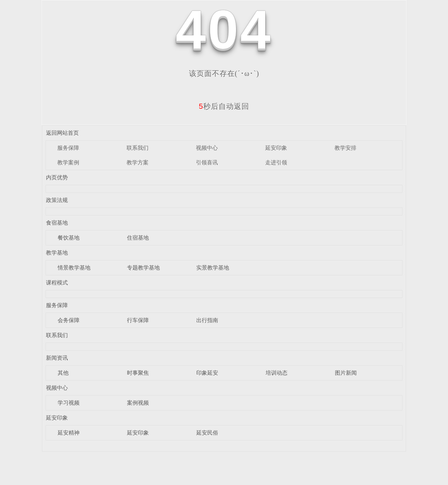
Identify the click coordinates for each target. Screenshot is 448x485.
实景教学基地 (213, 268)
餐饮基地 (69, 238)
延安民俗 (207, 433)
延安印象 (276, 148)
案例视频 (138, 403)
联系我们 (138, 148)
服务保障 (68, 148)
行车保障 (138, 320)
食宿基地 (57, 223)
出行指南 (207, 320)
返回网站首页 (62, 133)
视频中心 (207, 148)
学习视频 (69, 403)
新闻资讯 (57, 358)
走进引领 (276, 162)
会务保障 (69, 320)
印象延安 (207, 373)
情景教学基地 (74, 268)
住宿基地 (138, 238)
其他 (63, 373)
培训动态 (277, 373)
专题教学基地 (143, 268)
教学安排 (345, 148)
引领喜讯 (207, 162)
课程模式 (57, 282)
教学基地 (57, 253)
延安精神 (69, 433)
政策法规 (57, 200)
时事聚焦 (138, 373)
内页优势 (57, 177)
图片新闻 (346, 373)
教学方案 (138, 162)
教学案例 (68, 162)
